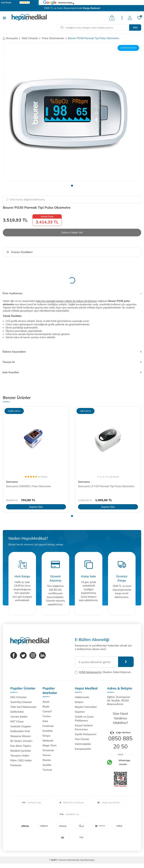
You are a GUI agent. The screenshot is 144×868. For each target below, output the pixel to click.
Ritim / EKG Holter (21, 760)
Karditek (48, 731)
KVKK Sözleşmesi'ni (90, 672)
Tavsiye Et (72, 362)
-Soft (53, 860)
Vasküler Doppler (21, 726)
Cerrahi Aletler (19, 717)
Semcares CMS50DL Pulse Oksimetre (28, 486)
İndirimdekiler (83, 744)
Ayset (46, 702)
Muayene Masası (21, 736)
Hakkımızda (82, 697)
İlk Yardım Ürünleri (21, 741)
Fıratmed (48, 726)
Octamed (48, 750)
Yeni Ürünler (82, 739)
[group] (72, 112)
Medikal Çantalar (21, 751)
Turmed (47, 770)
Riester (47, 760)
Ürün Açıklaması (72, 293)
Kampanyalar (83, 749)
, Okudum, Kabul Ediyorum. (103, 672)
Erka (45, 721)
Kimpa (46, 736)
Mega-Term (49, 746)
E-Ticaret (61, 860)
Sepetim (80, 712)
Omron (47, 755)
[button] (72, 186)
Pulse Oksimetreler (53, 38)
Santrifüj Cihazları (21, 702)
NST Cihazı (17, 721)
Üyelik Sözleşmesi (86, 734)
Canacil (47, 712)
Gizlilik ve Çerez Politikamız (84, 719)
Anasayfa (10, 38)
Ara (135, 27)
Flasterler (16, 765)
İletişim (79, 702)
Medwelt (48, 741)
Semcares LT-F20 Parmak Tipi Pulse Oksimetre (106, 486)
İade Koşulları (72, 372)
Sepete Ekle (36, 507)
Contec (47, 716)
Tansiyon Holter (20, 756)
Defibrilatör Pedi (20, 731)
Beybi (46, 707)
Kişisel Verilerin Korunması (84, 727)
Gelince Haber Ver (72, 232)
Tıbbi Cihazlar (30, 38)
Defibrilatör (17, 712)
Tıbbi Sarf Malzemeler (23, 707)
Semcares (12, 482)
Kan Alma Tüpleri (21, 746)
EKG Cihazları (19, 697)
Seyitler (47, 765)
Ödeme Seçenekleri (72, 352)
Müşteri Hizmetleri (86, 707)
